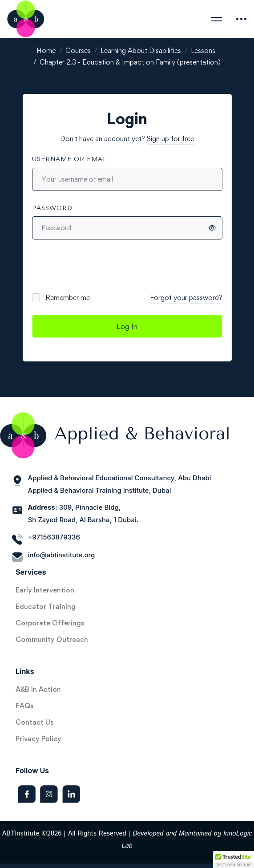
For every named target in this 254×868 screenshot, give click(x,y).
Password (52, 208)
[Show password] (212, 228)
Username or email (71, 159)
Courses (78, 51)
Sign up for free (170, 139)
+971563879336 (54, 537)
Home (46, 51)
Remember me (62, 298)
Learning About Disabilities (141, 51)
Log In (127, 326)
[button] (234, 860)
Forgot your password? (186, 298)
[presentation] (92, 266)
